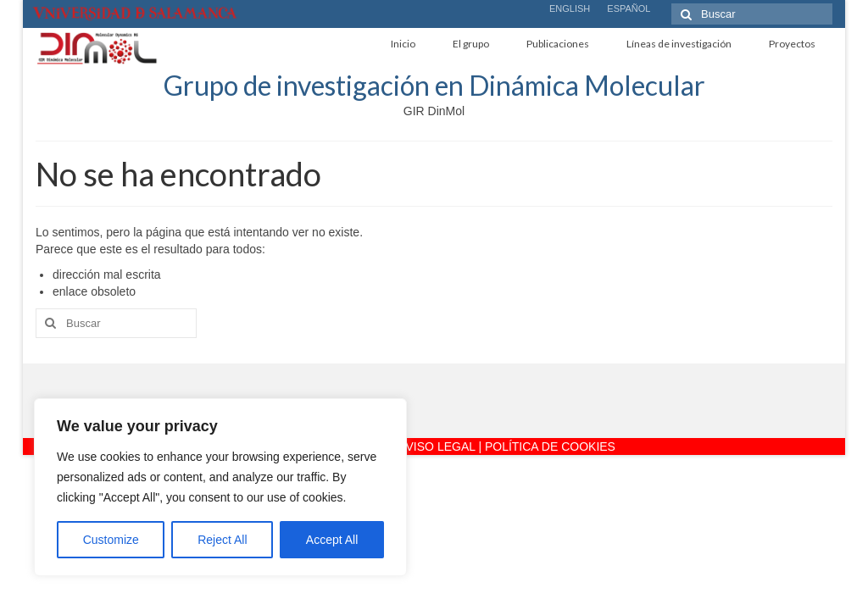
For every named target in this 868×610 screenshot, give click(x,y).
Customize (111, 540)
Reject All (222, 540)
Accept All (332, 540)
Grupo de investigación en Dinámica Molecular (434, 85)
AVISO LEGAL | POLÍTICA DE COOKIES (507, 446)
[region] (220, 487)
